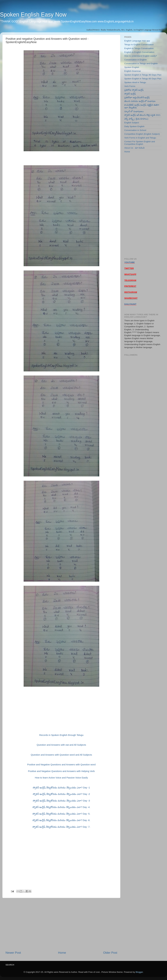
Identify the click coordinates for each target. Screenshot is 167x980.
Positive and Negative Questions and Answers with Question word (61, 765)
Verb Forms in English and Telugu (140, 138)
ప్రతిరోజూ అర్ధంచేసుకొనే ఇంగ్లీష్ (137, 98)
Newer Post (13, 953)
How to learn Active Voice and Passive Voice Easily (61, 778)
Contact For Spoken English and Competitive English (140, 143)
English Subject (132, 123)
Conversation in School (135, 130)
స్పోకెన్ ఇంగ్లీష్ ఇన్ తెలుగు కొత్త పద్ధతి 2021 (142, 115)
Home (62, 953)
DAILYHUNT (130, 304)
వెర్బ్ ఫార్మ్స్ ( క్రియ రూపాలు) (136, 119)
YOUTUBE (130, 262)
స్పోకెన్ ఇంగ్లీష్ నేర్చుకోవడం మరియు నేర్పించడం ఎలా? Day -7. (61, 827)
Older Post (110, 953)
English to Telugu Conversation (139, 48)
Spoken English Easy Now (33, 15)
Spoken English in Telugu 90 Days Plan (143, 75)
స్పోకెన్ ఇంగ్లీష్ (130, 94)
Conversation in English (135, 60)
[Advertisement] (61, 924)
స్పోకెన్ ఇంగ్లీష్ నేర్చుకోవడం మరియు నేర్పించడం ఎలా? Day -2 (61, 794)
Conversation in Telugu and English (141, 63)
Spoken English (132, 67)
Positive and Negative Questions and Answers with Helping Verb (61, 771)
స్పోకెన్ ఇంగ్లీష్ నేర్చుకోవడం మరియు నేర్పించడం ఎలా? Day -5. (61, 814)
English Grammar (133, 71)
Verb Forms (130, 86)
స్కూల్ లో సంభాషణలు (134, 111)
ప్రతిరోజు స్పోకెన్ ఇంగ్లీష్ (134, 90)
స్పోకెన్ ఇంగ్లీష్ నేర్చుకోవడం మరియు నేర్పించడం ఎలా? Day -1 (61, 788)
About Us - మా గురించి (134, 148)
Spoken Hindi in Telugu (135, 82)
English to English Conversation (139, 52)
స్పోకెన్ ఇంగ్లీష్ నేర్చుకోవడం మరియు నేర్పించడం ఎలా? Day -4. (61, 807)
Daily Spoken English (134, 126)
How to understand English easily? (141, 56)
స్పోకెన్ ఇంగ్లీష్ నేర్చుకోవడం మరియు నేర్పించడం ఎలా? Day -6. (61, 820)
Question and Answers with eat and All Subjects (61, 745)
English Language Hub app (137, 41)
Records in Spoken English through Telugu (61, 735)
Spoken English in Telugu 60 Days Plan (143, 79)
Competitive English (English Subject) (142, 134)
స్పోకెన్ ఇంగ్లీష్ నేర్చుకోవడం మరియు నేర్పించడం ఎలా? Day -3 (61, 801)
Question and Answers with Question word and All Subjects (61, 755)
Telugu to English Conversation (139, 45)
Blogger (139, 972)
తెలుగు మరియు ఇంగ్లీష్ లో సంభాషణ (140, 101)
